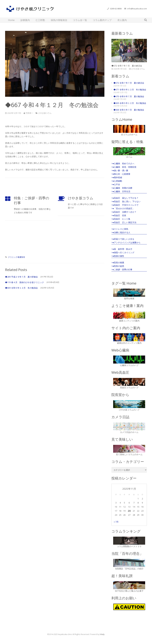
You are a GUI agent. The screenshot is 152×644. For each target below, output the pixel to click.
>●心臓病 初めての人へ (123, 163)
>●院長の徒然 (118, 266)
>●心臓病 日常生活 (121, 191)
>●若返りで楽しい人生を (123, 239)
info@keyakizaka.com (137, 9)
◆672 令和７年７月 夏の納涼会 (127, 66)
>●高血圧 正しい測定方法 (124, 222)
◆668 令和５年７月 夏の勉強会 (129, 110)
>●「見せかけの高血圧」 (123, 208)
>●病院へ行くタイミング (123, 252)
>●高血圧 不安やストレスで (125, 205)
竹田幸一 (29, 113)
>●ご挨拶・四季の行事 (122, 269)
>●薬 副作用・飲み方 (122, 249)
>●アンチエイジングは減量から (126, 242)
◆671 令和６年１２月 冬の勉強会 (130, 90)
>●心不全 (116, 184)
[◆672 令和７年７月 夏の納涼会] (129, 51)
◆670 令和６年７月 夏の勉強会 (129, 96)
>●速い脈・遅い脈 (120, 170)
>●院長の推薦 (118, 263)
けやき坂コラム (45, 113)
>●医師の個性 (118, 256)
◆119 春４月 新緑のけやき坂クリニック (25, 282)
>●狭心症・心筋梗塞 (121, 174)
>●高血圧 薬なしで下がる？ (125, 198)
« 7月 (116, 522)
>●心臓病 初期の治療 (122, 188)
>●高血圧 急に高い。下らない (126, 201)
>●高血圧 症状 (119, 215)
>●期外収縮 (117, 177)
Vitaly (102, 634)
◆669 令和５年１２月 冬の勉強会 (21, 288)
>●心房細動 (117, 181)
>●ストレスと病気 (120, 229)
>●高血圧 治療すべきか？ (124, 212)
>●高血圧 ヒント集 (121, 219)
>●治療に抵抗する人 (121, 232)
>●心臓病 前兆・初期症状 (124, 167)
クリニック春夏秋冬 (17, 257)
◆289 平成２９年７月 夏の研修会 (21, 277)
